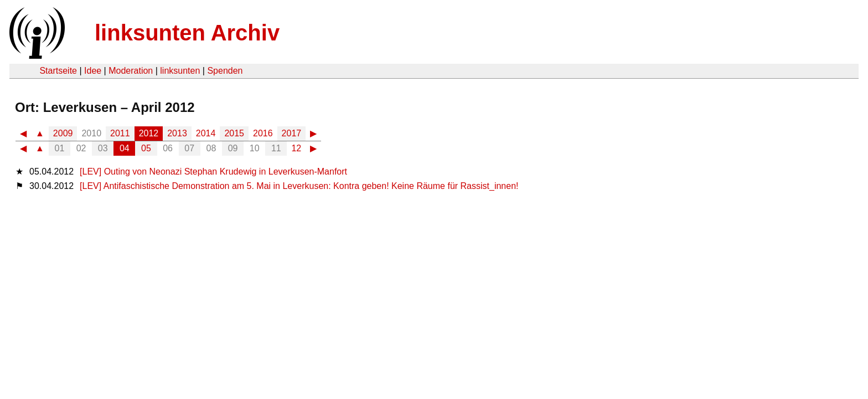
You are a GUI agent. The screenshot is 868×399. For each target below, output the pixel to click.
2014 (206, 133)
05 (146, 148)
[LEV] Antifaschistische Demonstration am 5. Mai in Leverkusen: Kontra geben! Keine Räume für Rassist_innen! (299, 186)
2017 (292, 133)
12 (296, 148)
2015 (234, 133)
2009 (63, 133)
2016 (263, 133)
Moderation (131, 71)
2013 (177, 133)
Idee (93, 71)
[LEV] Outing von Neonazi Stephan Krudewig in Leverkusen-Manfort (213, 172)
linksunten (180, 71)
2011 (120, 133)
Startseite (58, 71)
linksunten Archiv (187, 33)
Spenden (225, 71)
